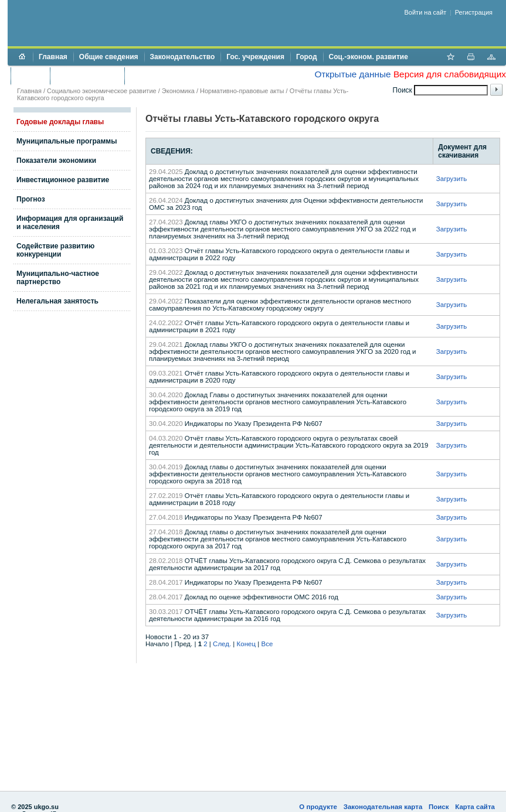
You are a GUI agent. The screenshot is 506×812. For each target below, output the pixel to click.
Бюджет (30, 76)
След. (222, 644)
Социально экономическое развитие (102, 91)
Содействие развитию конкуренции (55, 250)
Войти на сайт (426, 12)
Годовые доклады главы (60, 122)
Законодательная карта (383, 807)
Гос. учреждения (255, 57)
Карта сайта (475, 807)
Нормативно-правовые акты (242, 91)
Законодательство (183, 57)
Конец (246, 644)
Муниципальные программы (67, 141)
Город (307, 57)
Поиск (439, 807)
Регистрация (474, 12)
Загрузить (452, 179)
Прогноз (31, 199)
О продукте (318, 807)
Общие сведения (109, 57)
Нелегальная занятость (57, 301)
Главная (53, 57)
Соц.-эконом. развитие (369, 57)
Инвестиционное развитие (63, 180)
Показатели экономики (56, 161)
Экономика (178, 91)
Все (267, 644)
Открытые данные (352, 74)
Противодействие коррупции (181, 76)
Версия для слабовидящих (450, 74)
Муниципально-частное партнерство (58, 278)
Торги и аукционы (87, 76)
